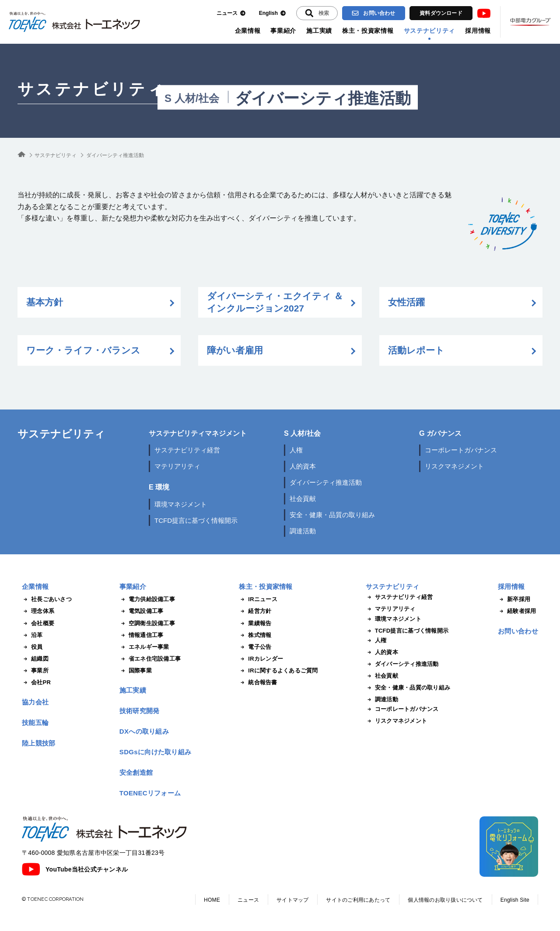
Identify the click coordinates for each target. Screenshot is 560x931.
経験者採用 (517, 611)
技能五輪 (35, 723)
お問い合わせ (373, 13)
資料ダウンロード (441, 13)
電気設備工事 (142, 611)
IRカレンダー (261, 659)
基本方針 (45, 302)
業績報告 (255, 623)
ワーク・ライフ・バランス (83, 350)
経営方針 (255, 611)
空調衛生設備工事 (147, 623)
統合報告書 (258, 682)
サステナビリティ (430, 31)
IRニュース (258, 599)
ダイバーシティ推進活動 (326, 482)
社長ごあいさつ (47, 599)
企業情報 (248, 31)
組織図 (35, 659)
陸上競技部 (39, 743)
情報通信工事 (142, 635)
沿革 (32, 635)
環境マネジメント (181, 504)
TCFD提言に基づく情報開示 (196, 520)
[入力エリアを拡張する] (317, 13)
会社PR (36, 682)
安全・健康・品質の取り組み (332, 515)
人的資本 (303, 466)
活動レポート (416, 350)
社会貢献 (303, 499)
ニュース (231, 13)
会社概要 (38, 623)
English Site (515, 900)
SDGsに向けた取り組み (155, 752)
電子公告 (255, 647)
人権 (296, 450)
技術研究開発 (140, 711)
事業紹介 (283, 31)
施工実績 (319, 31)
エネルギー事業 (144, 647)
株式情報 (255, 635)
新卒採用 (514, 599)
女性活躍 (406, 302)
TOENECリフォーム (150, 793)
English (273, 13)
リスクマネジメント (454, 466)
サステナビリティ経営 (187, 450)
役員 (32, 647)
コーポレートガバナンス (461, 450)
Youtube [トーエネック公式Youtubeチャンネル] (484, 13)
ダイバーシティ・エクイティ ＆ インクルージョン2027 (275, 302)
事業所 (35, 671)
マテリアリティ (177, 466)
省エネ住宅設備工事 (150, 659)
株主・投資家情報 (368, 31)
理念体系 (38, 611)
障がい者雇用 (235, 350)
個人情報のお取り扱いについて (445, 900)
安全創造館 (136, 772)
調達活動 (303, 531)
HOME (212, 900)
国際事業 (136, 671)
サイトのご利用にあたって (358, 900)
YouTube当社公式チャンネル (75, 869)
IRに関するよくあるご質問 (278, 671)
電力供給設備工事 (147, 599)
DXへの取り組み (144, 731)
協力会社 (35, 702)
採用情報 (478, 31)
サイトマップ (292, 900)
